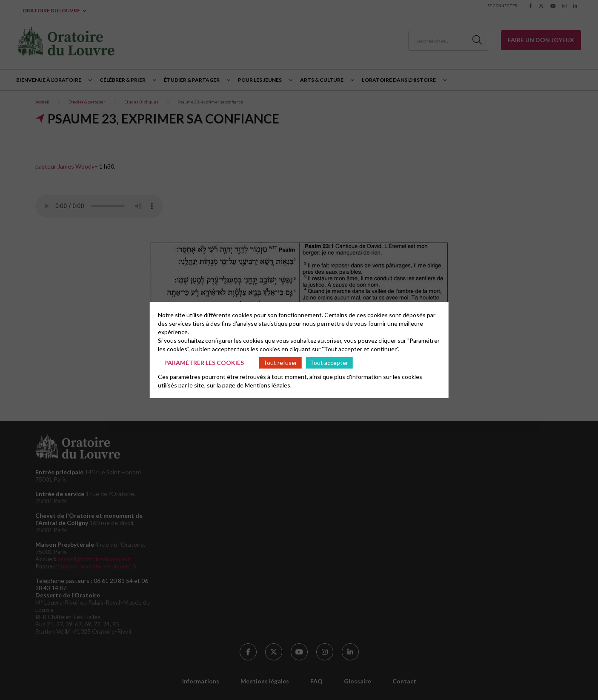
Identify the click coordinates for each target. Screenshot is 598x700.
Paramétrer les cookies (204, 363)
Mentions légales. (268, 385)
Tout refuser (280, 363)
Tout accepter (329, 363)
